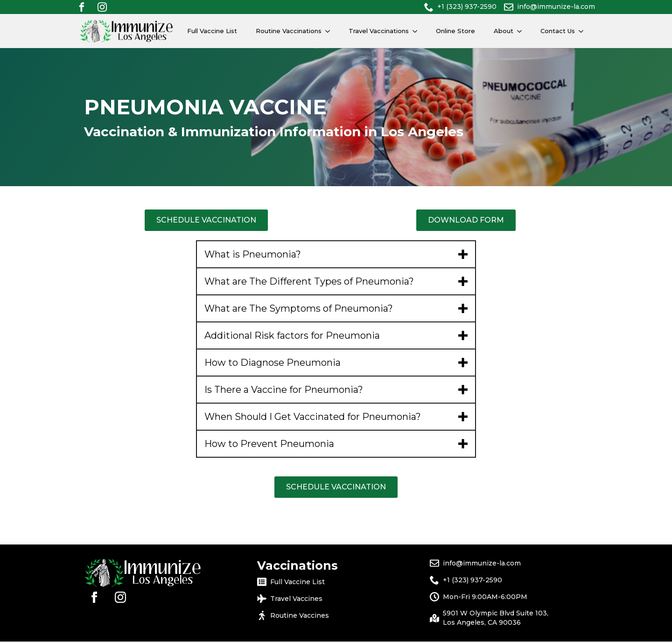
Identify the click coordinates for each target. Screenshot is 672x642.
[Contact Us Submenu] (584, 31)
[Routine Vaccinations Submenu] (330, 31)
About (504, 31)
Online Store (455, 31)
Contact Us (558, 31)
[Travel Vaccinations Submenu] (418, 31)
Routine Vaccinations (289, 31)
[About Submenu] (522, 31)
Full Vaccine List (212, 31)
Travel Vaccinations (379, 31)
